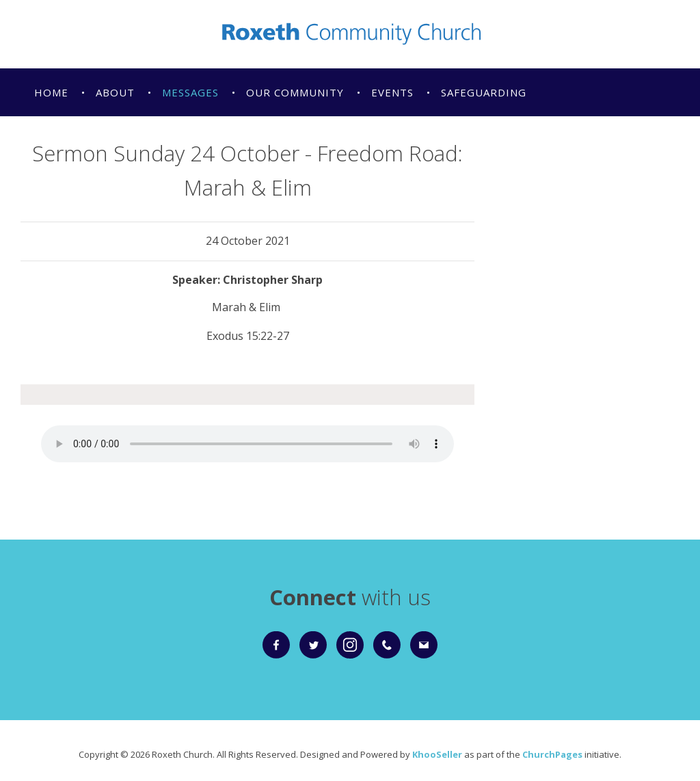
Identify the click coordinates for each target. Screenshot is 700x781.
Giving (200, 140)
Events (392, 92)
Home (51, 92)
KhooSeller (437, 754)
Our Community (295, 92)
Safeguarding (484, 92)
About (115, 92)
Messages (190, 92)
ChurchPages (552, 754)
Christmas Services (93, 140)
